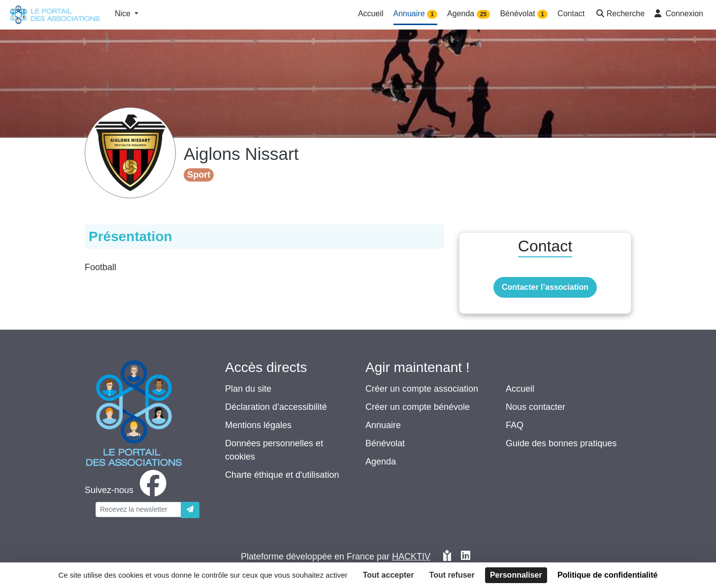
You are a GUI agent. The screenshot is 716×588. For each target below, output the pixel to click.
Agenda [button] (469, 14)
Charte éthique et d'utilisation (282, 475)
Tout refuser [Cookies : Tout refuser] (452, 575)
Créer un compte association (422, 389)
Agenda (381, 462)
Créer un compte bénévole (418, 407)
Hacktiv (411, 557)
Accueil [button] (371, 14)
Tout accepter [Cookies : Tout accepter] (389, 575)
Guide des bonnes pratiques (561, 443)
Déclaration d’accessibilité (276, 407)
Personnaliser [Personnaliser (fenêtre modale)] (516, 575)
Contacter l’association (545, 287)
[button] (619, 15)
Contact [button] (571, 14)
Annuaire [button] (416, 14)
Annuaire (383, 425)
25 (483, 14)
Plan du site (248, 389)
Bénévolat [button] (524, 14)
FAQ (515, 425)
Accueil (520, 389)
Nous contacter (536, 407)
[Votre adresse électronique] (138, 510)
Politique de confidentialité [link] (608, 575)
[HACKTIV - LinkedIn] (466, 557)
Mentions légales (258, 425)
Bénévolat (385, 443)
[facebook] (128, 490)
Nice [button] (124, 14)
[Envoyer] (190, 510)
